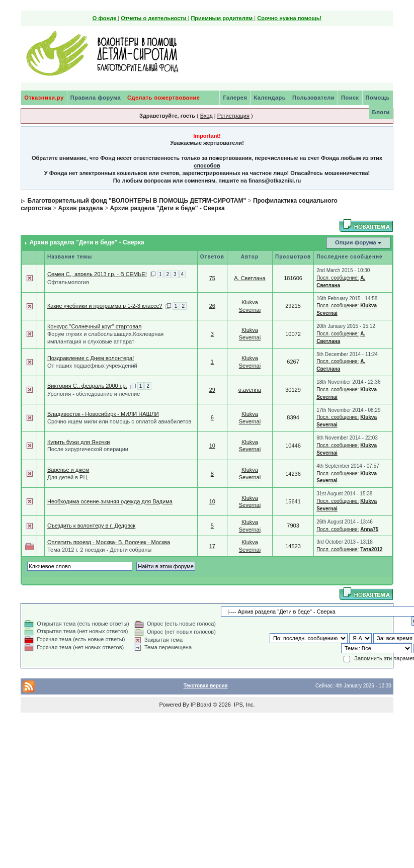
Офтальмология (68, 282)
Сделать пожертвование (163, 98)
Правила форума (96, 98)
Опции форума (355, 242)
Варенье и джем (68, 470)
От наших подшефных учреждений (92, 366)
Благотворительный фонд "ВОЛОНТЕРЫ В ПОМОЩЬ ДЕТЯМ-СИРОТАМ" (137, 201)
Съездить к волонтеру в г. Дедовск (91, 526)
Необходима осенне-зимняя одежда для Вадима (110, 501)
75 (212, 278)
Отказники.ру (44, 98)
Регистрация (233, 116)
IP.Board (201, 705)
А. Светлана (250, 278)
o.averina (250, 390)
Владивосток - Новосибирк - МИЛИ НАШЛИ (103, 414)
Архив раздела (80, 208)
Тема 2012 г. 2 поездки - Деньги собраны (99, 550)
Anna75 (369, 529)
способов (207, 165)
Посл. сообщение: (338, 278)
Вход (206, 116)
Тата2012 (371, 549)
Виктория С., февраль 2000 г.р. (87, 386)
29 (212, 390)
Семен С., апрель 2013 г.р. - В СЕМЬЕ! (97, 274)
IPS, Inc (244, 705)
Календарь (270, 98)
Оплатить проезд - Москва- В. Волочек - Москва (109, 542)
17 (212, 546)
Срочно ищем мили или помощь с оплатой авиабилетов (119, 421)
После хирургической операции (88, 449)
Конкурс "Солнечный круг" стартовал (94, 326)
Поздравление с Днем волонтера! (91, 358)
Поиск (350, 98)
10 (212, 446)
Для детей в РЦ (67, 477)
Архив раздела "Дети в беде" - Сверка (167, 208)
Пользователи (313, 98)
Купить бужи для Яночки (79, 442)
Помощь (378, 98)
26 (212, 306)
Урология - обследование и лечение (94, 394)
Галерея (235, 98)
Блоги (381, 112)
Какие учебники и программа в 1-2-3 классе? (105, 306)
